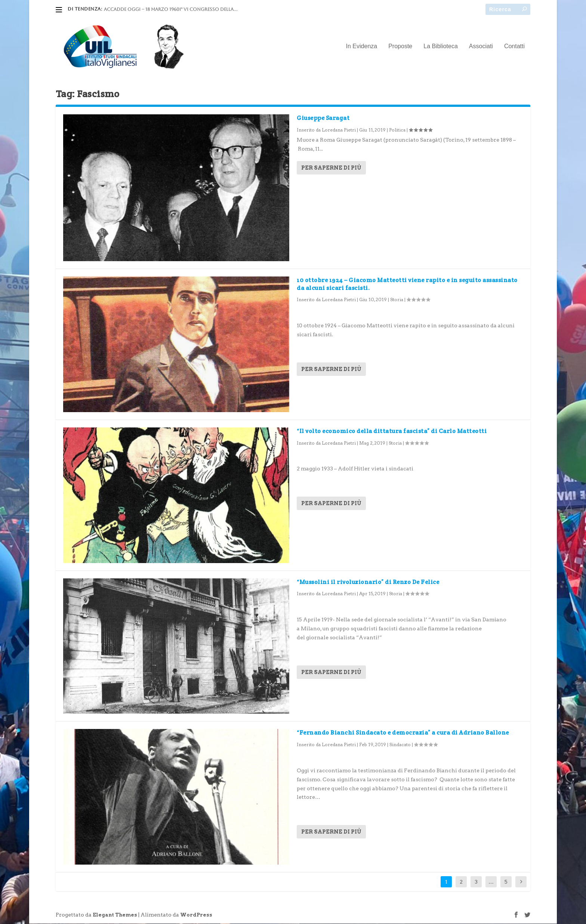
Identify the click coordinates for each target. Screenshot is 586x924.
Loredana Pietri (339, 130)
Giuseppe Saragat (323, 118)
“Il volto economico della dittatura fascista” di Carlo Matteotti (392, 431)
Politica (397, 130)
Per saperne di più (331, 168)
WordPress (196, 915)
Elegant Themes (115, 915)
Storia (397, 300)
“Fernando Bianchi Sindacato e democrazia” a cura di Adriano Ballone (403, 733)
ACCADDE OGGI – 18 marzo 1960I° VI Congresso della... (171, 9)
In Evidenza (362, 47)
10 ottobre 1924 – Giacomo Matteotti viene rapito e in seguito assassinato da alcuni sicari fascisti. (407, 284)
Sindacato (400, 745)
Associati (481, 47)
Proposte (400, 47)
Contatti (514, 47)
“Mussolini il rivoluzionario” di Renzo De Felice (368, 582)
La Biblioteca (441, 47)
